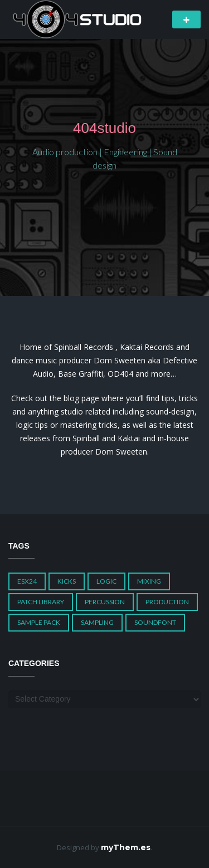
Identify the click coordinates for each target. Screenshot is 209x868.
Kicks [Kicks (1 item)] (67, 581)
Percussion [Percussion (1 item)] (105, 602)
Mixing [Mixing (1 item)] (149, 581)
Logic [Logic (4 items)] (106, 581)
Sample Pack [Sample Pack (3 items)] (39, 622)
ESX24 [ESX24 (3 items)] (27, 581)
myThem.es (126, 847)
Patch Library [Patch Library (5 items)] (41, 602)
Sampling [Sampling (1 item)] (97, 622)
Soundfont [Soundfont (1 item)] (155, 622)
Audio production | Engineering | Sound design (105, 158)
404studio (104, 128)
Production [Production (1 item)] (167, 602)
